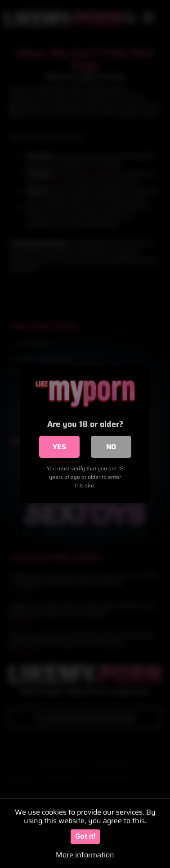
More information (85, 855)
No (111, 447)
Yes (59, 447)
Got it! (85, 836)
